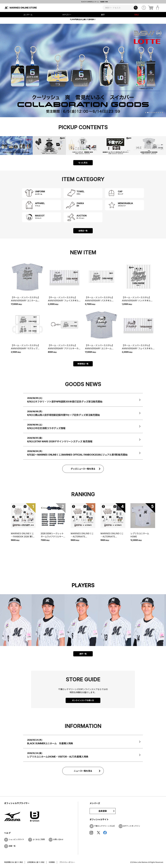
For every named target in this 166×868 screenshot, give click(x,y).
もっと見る (83, 163)
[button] (146, 113)
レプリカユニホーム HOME (141, 535)
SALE (137, 15)
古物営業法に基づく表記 (36, 862)
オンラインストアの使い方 (83, 700)
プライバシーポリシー (67, 862)
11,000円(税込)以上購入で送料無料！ (83, 19)
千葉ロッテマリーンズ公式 (104, 826)
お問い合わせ (58, 839)
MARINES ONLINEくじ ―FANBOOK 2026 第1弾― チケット (23, 535)
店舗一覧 (12, 846)
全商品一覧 (83, 231)
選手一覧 (83, 654)
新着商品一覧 (83, 364)
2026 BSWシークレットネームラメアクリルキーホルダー (53, 535)
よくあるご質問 (39, 839)
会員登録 (103, 811)
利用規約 (52, 862)
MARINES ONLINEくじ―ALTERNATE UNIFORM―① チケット (82, 535)
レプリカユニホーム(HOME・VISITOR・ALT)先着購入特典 (83, 2)
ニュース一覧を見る (83, 771)
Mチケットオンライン (132, 826)
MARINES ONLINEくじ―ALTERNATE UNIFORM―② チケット (112, 535)
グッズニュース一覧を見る (83, 469)
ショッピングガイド (16, 839)
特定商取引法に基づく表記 (13, 862)
